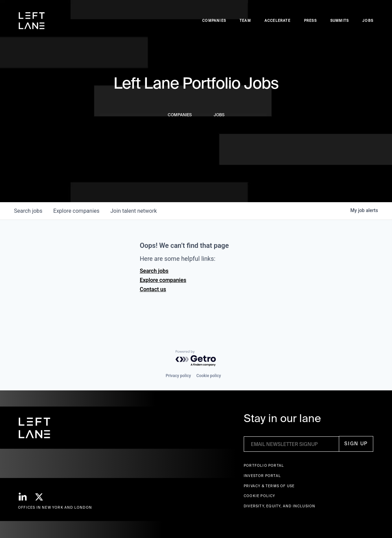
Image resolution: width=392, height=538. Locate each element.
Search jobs (154, 271)
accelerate (277, 21)
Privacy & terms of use (269, 486)
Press (310, 21)
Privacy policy (178, 376)
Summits (340, 21)
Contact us (153, 289)
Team (245, 21)
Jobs (368, 21)
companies (76, 211)
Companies (214, 21)
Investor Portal (262, 476)
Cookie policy (209, 376)
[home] (32, 21)
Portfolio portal (264, 466)
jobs (28, 211)
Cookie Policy (260, 496)
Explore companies (163, 280)
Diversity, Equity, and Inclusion (280, 506)
